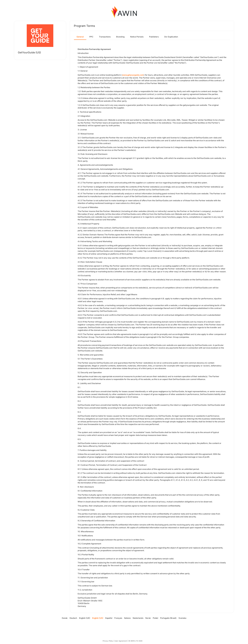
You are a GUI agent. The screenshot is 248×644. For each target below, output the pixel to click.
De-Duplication (171, 37)
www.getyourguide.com (133, 75)
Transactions (105, 37)
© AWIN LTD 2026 (135, 641)
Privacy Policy (108, 641)
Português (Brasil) (168, 618)
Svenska (182, 618)
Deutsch (73, 618)
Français (118, 618)
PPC (91, 37)
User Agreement (121, 641)
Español (109, 618)
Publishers (154, 37)
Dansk (65, 618)
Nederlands (138, 618)
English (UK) (85, 618)
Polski (155, 618)
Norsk (148, 618)
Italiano (127, 618)
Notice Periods (137, 37)
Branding (120, 37)
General (80, 37)
